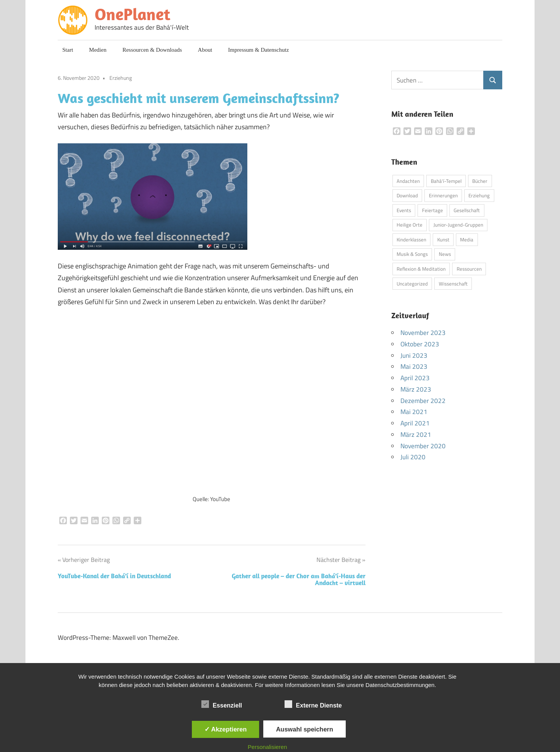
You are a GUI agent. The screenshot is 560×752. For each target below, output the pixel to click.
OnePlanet (132, 14)
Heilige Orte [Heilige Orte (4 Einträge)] (410, 225)
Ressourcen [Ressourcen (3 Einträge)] (469, 269)
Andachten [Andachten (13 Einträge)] (408, 181)
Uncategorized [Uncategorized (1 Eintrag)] (412, 284)
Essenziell (222, 704)
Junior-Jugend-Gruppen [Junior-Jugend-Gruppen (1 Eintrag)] (458, 225)
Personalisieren (267, 747)
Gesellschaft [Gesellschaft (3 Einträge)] (467, 210)
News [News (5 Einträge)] (445, 254)
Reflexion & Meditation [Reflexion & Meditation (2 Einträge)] (421, 269)
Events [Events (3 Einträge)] (404, 210)
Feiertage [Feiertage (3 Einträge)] (433, 210)
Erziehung (121, 78)
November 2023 (423, 333)
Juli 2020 (413, 457)
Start (68, 50)
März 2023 (416, 389)
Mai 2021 (414, 412)
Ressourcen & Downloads (152, 50)
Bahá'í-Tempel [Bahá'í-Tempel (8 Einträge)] (446, 181)
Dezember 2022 (423, 401)
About (205, 50)
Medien (98, 50)
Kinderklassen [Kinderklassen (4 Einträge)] (411, 240)
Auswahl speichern (304, 729)
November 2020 (423, 446)
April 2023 (415, 378)
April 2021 (415, 423)
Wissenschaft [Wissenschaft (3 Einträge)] (453, 284)
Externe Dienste (313, 704)
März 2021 (416, 435)
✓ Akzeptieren (226, 729)
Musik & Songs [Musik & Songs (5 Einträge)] (412, 254)
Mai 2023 (414, 366)
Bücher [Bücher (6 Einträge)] (480, 181)
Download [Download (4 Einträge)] (407, 195)
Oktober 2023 (420, 344)
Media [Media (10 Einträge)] (467, 240)
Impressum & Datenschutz (258, 50)
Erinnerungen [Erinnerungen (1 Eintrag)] (443, 195)
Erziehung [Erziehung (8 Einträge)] (479, 195)
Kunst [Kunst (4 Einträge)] (443, 240)
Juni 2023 (414, 355)
